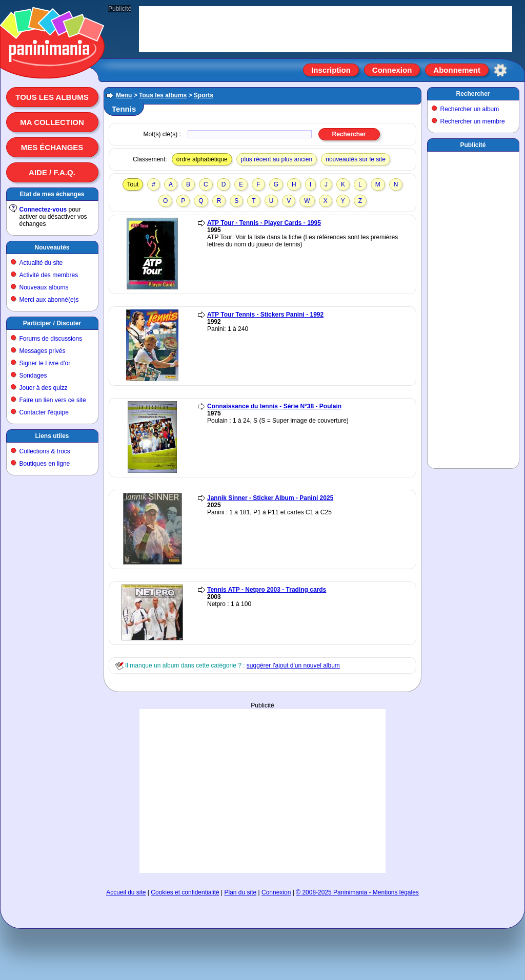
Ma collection (52, 122)
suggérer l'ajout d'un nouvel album (293, 665)
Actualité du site (41, 263)
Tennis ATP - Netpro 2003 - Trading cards (267, 590)
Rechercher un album (470, 109)
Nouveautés (52, 247)
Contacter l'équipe (44, 412)
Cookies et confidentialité (185, 892)
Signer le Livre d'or (45, 363)
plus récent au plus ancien (277, 159)
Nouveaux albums (44, 287)
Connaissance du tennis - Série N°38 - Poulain (274, 406)
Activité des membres (49, 275)
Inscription (331, 70)
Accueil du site (126, 892)
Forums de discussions (51, 339)
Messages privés (43, 351)
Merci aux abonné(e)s (49, 300)
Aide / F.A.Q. (52, 172)
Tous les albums (52, 97)
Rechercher (473, 94)
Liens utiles (52, 436)
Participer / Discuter (52, 323)
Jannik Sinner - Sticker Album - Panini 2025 (270, 498)
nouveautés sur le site (356, 159)
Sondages (33, 376)
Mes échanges (52, 147)
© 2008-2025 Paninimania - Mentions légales (357, 892)
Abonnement (457, 70)
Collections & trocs (45, 451)
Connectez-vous (43, 210)
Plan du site (241, 892)
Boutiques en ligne (45, 464)
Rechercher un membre (473, 121)
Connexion (392, 70)
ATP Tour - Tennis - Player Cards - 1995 (264, 223)
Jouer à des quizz (44, 388)
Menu (124, 95)
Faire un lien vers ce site (53, 400)
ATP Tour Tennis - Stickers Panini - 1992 (265, 315)
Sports (204, 95)
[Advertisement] (262, 791)
